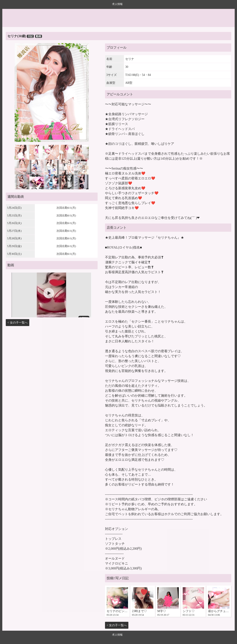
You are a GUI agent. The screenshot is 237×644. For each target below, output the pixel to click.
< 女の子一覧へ (18, 323)
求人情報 (117, 4)
